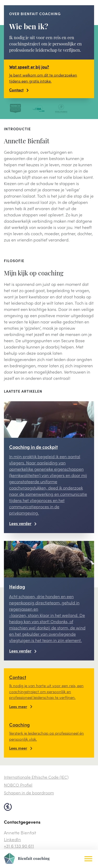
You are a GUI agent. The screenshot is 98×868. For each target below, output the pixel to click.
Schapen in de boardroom (29, 793)
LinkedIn (12, 839)
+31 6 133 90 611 (19, 846)
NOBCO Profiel (18, 785)
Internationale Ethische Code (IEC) (36, 777)
